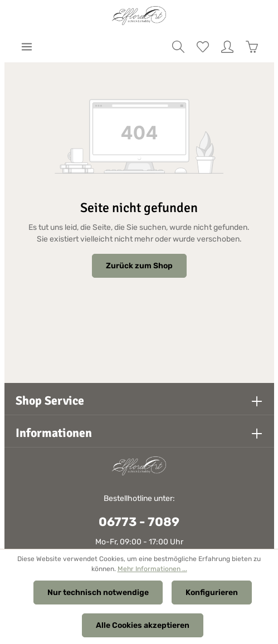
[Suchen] (178, 47)
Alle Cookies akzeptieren (143, 625)
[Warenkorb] (252, 47)
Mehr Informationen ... (152, 569)
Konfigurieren (212, 593)
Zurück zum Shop (139, 266)
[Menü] (27, 47)
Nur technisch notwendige (98, 593)
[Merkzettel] (203, 47)
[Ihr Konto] (227, 47)
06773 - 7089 (139, 522)
